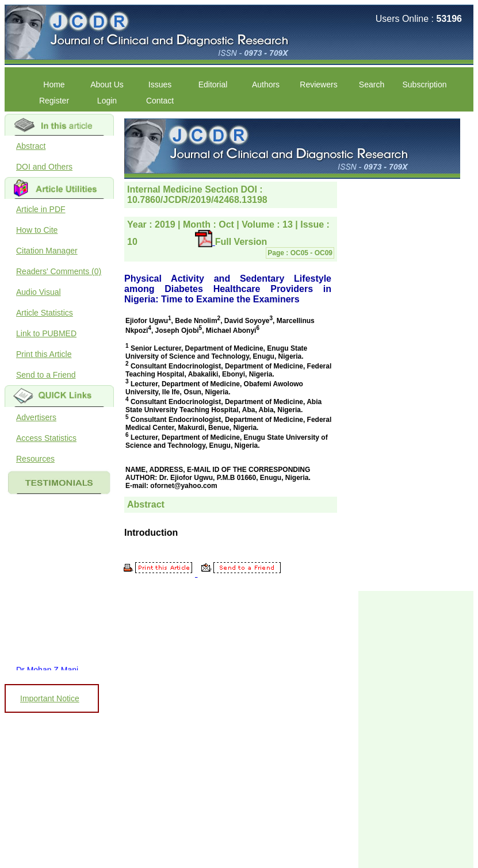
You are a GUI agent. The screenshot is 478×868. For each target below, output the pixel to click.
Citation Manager (47, 251)
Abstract (31, 146)
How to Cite (37, 230)
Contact (160, 101)
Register (54, 101)
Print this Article (44, 354)
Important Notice (50, 698)
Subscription (424, 85)
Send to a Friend (46, 375)
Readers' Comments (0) (59, 271)
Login (107, 101)
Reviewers (318, 85)
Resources (35, 459)
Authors (266, 85)
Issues (160, 85)
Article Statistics (45, 313)
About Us (107, 85)
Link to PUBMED (46, 333)
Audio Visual (39, 292)
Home (54, 85)
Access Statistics (46, 438)
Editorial (213, 85)
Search (372, 85)
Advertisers (36, 417)
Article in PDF (41, 209)
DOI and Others (44, 167)
